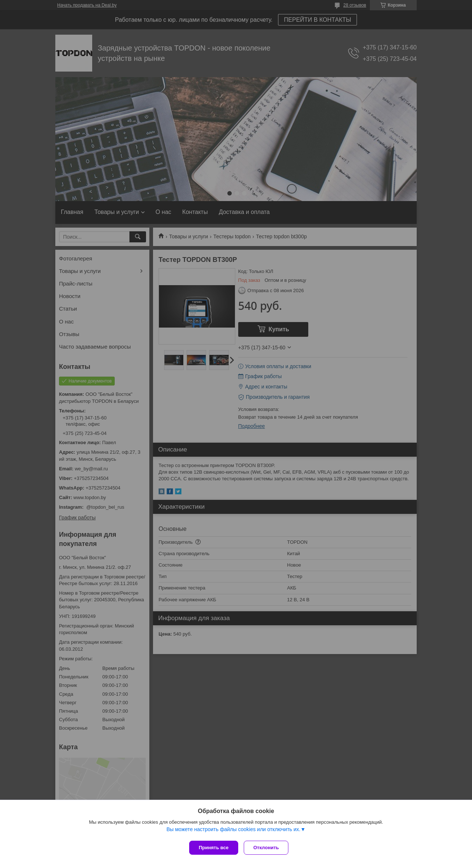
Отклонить (268, 848)
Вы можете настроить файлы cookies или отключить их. (233, 831)
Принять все (214, 848)
